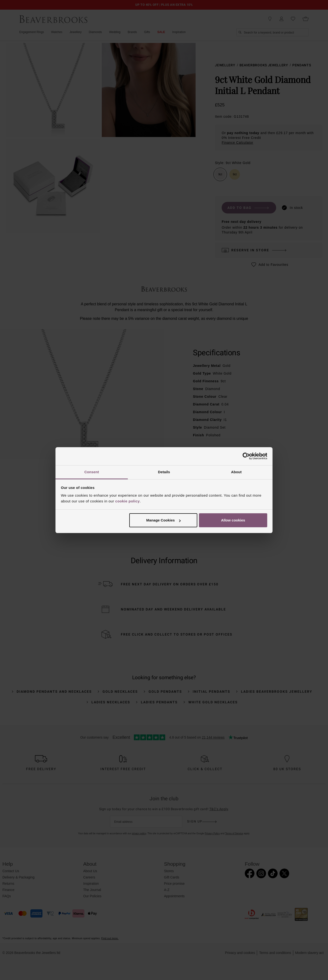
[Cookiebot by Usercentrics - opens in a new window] (246, 456)
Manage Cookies (163, 520)
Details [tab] (164, 472)
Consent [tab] (92, 472)
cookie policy (128, 501)
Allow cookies (233, 520)
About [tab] (236, 472)
